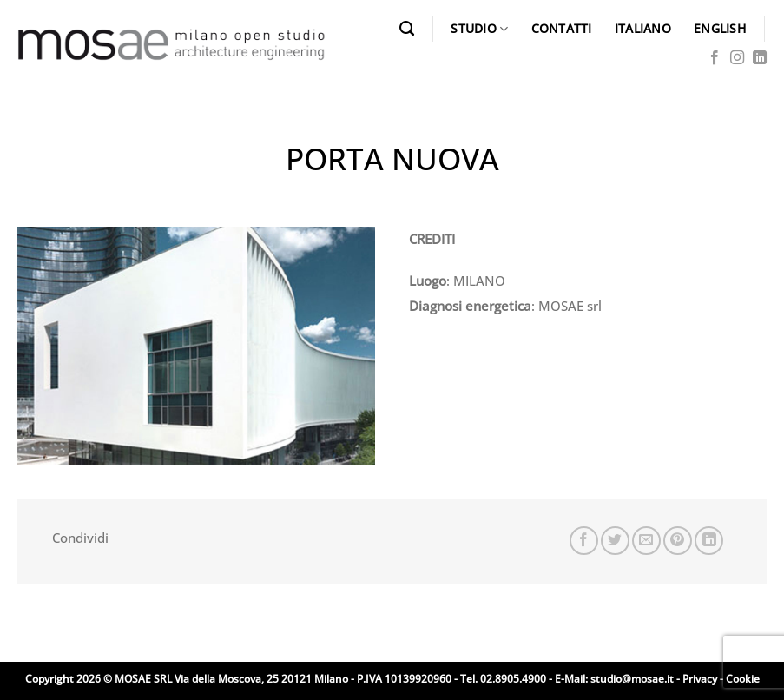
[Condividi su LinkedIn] (709, 541)
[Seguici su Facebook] (715, 58)
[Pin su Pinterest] (678, 541)
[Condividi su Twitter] (615, 541)
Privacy (700, 679)
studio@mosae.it (632, 679)
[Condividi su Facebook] (584, 541)
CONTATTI (562, 28)
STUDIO (479, 29)
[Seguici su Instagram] (737, 58)
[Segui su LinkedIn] (760, 58)
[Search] (407, 29)
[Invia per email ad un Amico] (646, 541)
